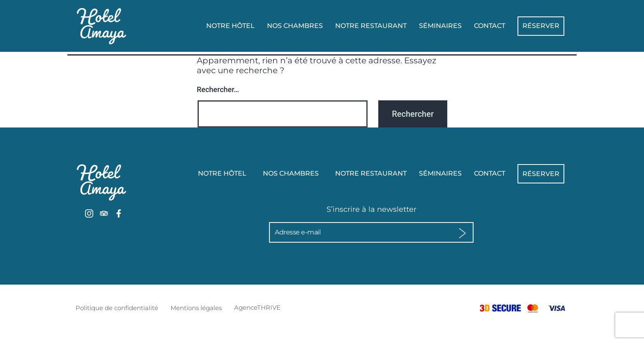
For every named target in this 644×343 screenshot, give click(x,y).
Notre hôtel (230, 26)
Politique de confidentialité (117, 308)
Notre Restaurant (371, 26)
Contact (490, 26)
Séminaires (440, 26)
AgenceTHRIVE (257, 307)
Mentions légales (196, 308)
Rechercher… (218, 89)
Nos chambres (295, 26)
